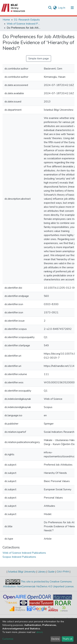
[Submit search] (50, 8)
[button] (55, 8)
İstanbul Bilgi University (22, 572)
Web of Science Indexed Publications (24, 24)
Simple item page (39, 59)
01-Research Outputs (27, 20)
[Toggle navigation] (72, 8)
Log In (62, 8)
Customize (8, 639)
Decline (55, 639)
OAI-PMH (63, 572)
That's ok (67, 639)
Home (6, 20)
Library (42, 572)
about (39, 632)
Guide (51, 572)
